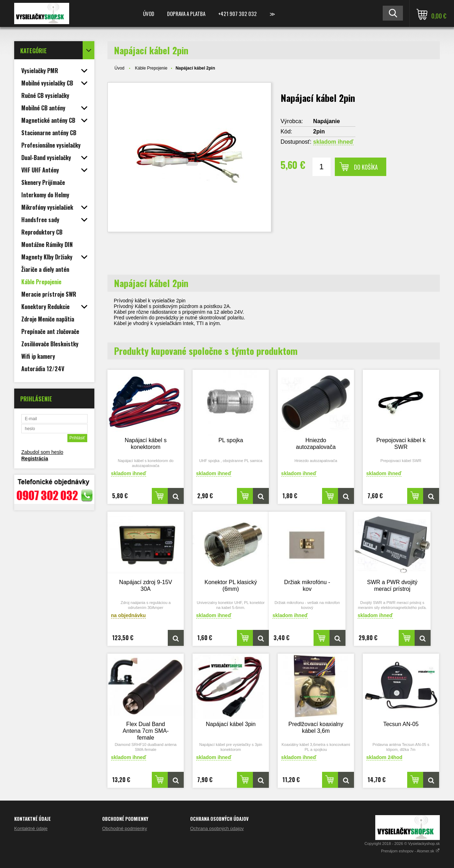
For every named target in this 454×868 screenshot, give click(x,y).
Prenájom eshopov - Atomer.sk (410, 851)
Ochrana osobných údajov (217, 828)
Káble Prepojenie (151, 68)
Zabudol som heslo (42, 452)
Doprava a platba (186, 13)
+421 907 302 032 (237, 13)
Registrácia (35, 458)
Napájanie (327, 121)
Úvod (149, 13)
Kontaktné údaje (31, 828)
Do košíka (366, 167)
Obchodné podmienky (124, 828)
